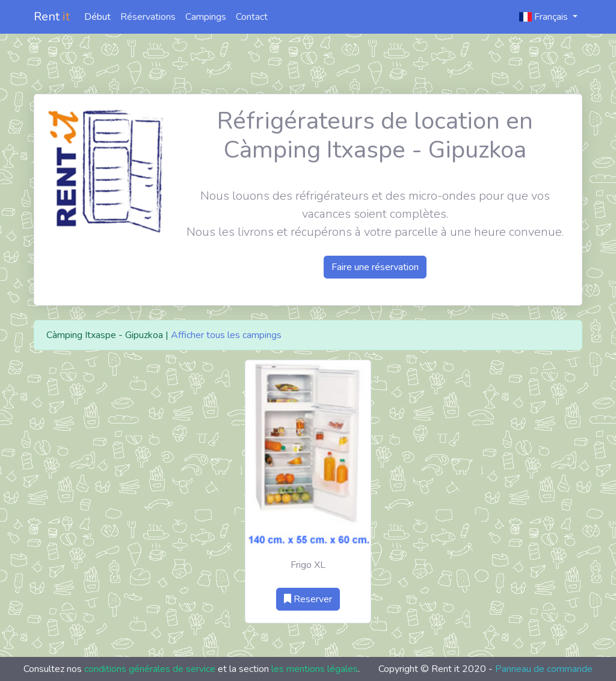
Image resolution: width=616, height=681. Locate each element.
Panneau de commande (544, 669)
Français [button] (545, 17)
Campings (206, 17)
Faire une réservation (375, 267)
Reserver (308, 599)
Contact (252, 17)
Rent (52, 17)
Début (97, 17)
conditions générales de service (150, 669)
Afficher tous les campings (226, 335)
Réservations (148, 17)
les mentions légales (315, 669)
